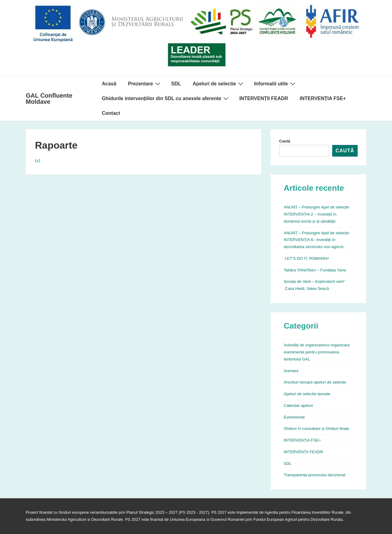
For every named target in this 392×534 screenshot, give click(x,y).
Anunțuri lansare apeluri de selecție (315, 382)
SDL (176, 84)
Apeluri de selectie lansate (307, 394)
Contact (111, 113)
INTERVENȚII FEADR (264, 98)
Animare (291, 371)
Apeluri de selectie (219, 84)
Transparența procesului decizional (315, 475)
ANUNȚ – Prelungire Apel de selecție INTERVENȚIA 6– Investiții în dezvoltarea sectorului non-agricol (316, 240)
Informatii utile (275, 84)
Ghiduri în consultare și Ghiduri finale (316, 429)
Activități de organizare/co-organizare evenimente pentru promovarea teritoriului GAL (317, 352)
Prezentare (145, 84)
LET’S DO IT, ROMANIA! (306, 258)
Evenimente (294, 417)
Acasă (109, 84)
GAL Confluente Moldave (49, 99)
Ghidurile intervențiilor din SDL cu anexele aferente (166, 98)
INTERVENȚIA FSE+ (323, 98)
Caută (285, 141)
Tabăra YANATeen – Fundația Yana (315, 270)
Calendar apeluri (298, 405)
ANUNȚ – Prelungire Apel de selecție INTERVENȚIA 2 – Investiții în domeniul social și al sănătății (316, 214)
